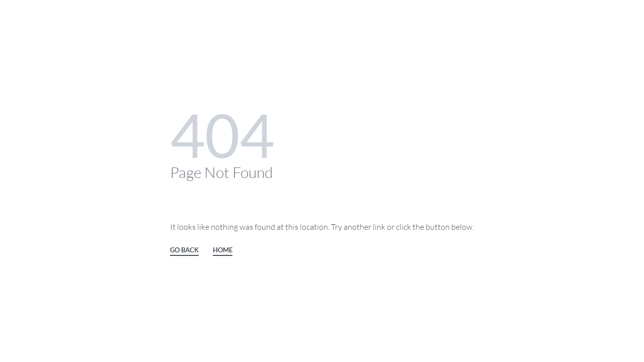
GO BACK (184, 250)
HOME (223, 250)
